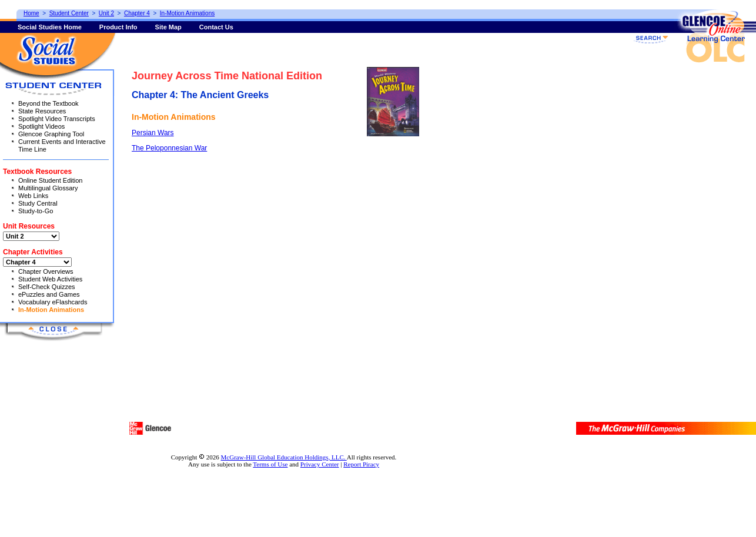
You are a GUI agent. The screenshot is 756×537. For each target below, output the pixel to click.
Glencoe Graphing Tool (51, 134)
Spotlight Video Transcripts (57, 119)
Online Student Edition (50, 180)
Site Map (168, 27)
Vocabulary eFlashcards (53, 302)
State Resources (42, 111)
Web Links (33, 196)
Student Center (69, 13)
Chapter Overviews (46, 271)
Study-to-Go (36, 211)
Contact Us (216, 27)
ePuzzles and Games (49, 294)
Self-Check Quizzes (47, 287)
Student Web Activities (50, 279)
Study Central (38, 203)
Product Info (118, 27)
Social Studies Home (50, 27)
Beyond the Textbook (48, 103)
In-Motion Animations (51, 310)
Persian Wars (153, 133)
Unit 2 (106, 13)
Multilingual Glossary (48, 188)
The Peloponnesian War (169, 148)
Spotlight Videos (41, 126)
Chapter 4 (137, 13)
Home (31, 13)
